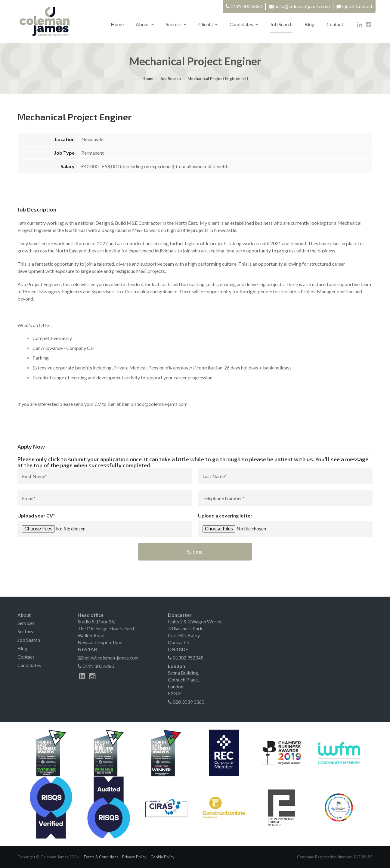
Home (117, 24)
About (145, 24)
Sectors (176, 24)
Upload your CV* (36, 516)
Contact (335, 24)
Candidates (244, 24)
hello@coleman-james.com (302, 6)
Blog (310, 24)
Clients (208, 24)
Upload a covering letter (225, 516)
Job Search (281, 24)
